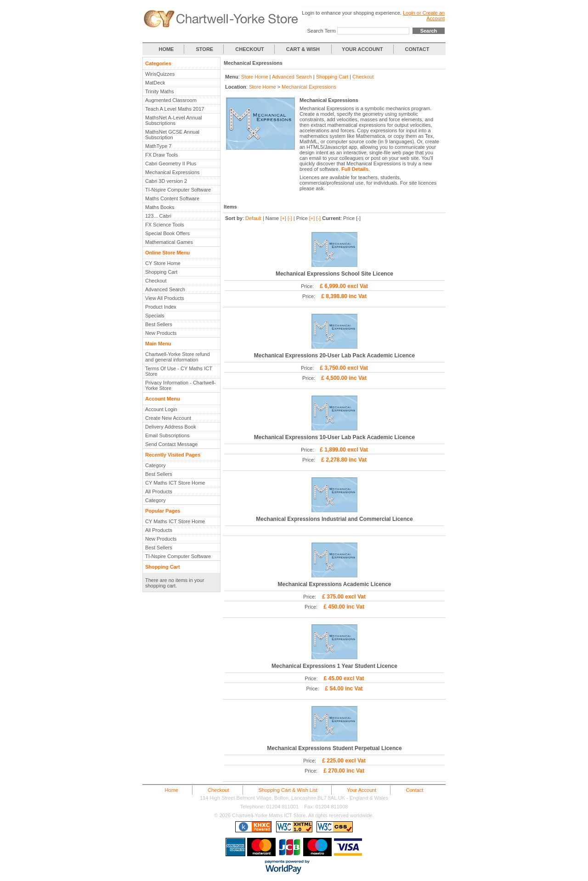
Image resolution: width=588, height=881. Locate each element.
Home (172, 790)
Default (253, 218)
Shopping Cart (161, 272)
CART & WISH (304, 49)
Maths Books (160, 207)
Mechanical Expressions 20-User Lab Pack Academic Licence (334, 356)
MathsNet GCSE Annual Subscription (172, 135)
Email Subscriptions (167, 435)
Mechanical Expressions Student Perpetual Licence (334, 748)
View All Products (165, 298)
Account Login (161, 409)
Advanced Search (165, 289)
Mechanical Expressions (172, 172)
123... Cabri (158, 216)
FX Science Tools (165, 225)
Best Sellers (159, 324)
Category (155, 465)
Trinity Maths (160, 91)
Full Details (355, 169)
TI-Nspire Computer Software (178, 190)
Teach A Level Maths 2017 (175, 109)
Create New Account (168, 418)
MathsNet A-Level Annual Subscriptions (174, 120)
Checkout (156, 281)
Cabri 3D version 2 (166, 181)
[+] (283, 218)
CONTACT (417, 49)
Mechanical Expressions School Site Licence (334, 274)
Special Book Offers (167, 233)
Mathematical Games (169, 242)
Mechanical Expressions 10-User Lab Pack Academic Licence (334, 437)
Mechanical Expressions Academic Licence (334, 584)
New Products (161, 333)
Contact (414, 790)
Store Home (255, 77)
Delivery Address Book (171, 427)
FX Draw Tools (161, 155)
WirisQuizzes (160, 74)
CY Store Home (163, 263)
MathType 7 (158, 146)
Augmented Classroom (171, 100)
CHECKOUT (249, 49)
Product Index (161, 307)
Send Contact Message (171, 444)
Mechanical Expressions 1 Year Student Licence (334, 666)
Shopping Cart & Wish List (288, 790)
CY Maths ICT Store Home (175, 483)
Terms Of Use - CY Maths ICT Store (179, 371)
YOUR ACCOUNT (362, 49)
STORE (205, 49)
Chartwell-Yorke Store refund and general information (178, 357)
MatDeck (155, 83)
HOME (166, 49)
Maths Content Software (172, 198)
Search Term (322, 31)
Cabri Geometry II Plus (171, 164)
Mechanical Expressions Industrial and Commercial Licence (334, 519)
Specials (155, 316)
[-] (290, 218)
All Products (159, 491)
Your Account (362, 790)
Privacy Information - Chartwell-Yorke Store (180, 385)
